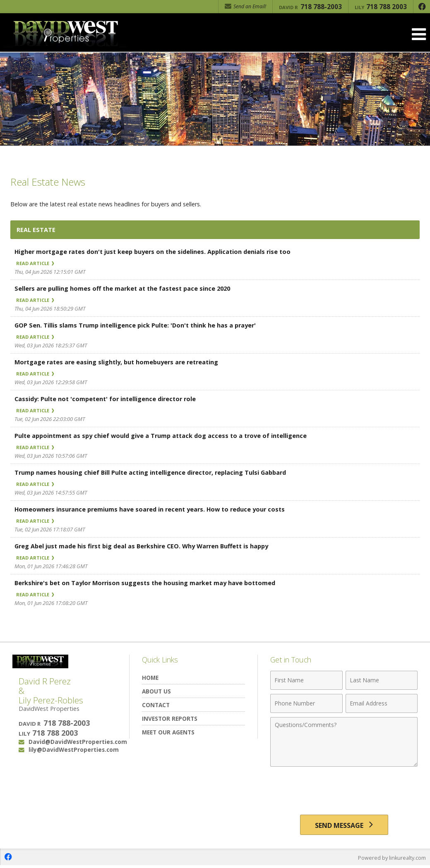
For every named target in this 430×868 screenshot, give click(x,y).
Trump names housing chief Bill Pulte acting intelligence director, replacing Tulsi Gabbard (154, 472)
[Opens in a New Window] (422, 7)
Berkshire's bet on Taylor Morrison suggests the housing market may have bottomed (149, 583)
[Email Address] (382, 703)
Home (150, 678)
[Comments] (344, 742)
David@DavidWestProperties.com (78, 742)
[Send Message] (344, 826)
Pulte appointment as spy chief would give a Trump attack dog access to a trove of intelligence (165, 435)
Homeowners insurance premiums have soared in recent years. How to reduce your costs (154, 509)
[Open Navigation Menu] (419, 34)
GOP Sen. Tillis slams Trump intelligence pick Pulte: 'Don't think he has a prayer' (138, 325)
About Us (156, 691)
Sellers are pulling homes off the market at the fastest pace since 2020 (126, 288)
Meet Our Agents (168, 732)
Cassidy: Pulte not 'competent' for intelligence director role (108, 399)
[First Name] (306, 680)
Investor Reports (170, 719)
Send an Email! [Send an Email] (245, 6)
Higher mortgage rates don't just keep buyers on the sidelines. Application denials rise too (157, 251)
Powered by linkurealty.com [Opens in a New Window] (391, 860)
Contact (156, 705)
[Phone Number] (306, 703)
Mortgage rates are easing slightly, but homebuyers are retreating (120, 362)
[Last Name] (382, 680)
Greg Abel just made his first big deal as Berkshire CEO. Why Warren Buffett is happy (147, 546)
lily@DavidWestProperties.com (74, 750)
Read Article (38, 263)
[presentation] (344, 791)
